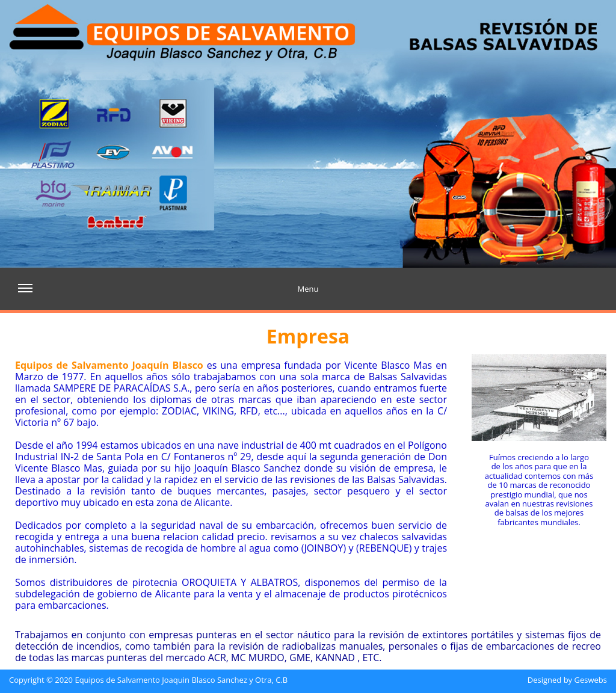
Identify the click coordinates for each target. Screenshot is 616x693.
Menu (168, 296)
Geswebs (591, 680)
